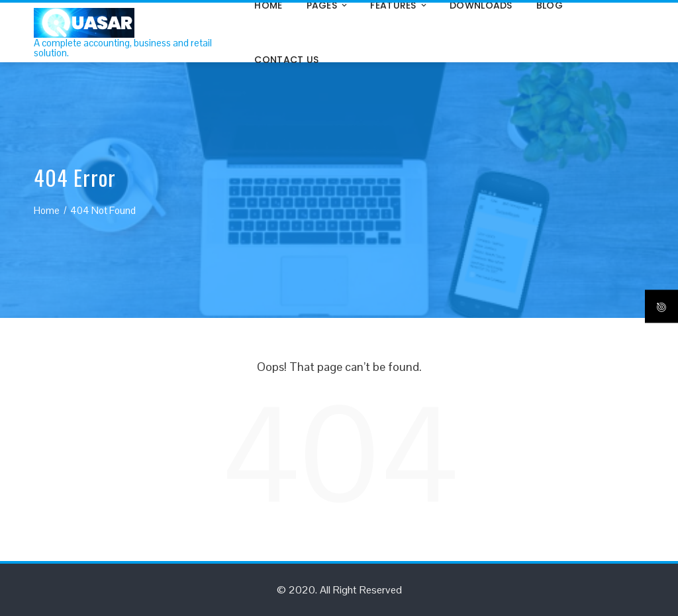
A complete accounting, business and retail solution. (123, 48)
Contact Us (286, 60)
